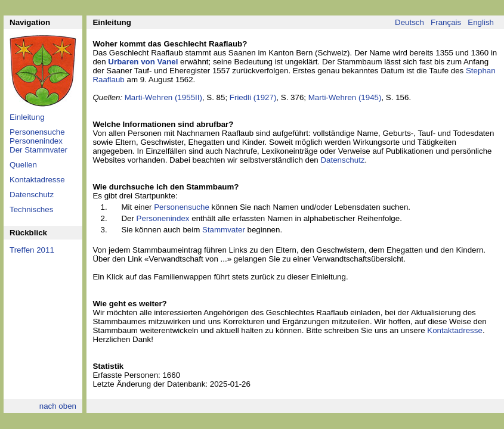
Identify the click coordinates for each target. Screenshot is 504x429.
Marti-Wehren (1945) (345, 97)
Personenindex (36, 141)
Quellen (23, 165)
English (481, 22)
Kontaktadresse (37, 180)
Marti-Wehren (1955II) (163, 97)
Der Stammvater (38, 150)
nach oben (58, 406)
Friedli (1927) (253, 97)
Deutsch (409, 22)
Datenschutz (32, 195)
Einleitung (27, 117)
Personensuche (37, 132)
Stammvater (224, 230)
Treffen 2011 (32, 250)
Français (446, 22)
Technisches (31, 209)
